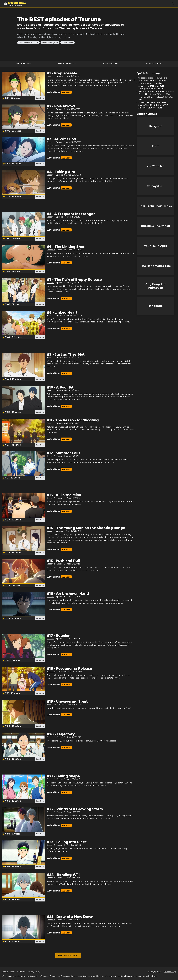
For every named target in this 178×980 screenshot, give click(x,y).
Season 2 (51, 250)
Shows (5, 972)
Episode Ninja (170, 972)
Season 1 (51, 76)
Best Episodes (23, 64)
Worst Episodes (67, 64)
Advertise (21, 972)
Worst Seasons (154, 64)
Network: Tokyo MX (50, 43)
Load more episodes (68, 955)
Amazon (66, 92)
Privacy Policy (34, 972)
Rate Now (40, 98)
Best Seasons (111, 64)
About (12, 972)
